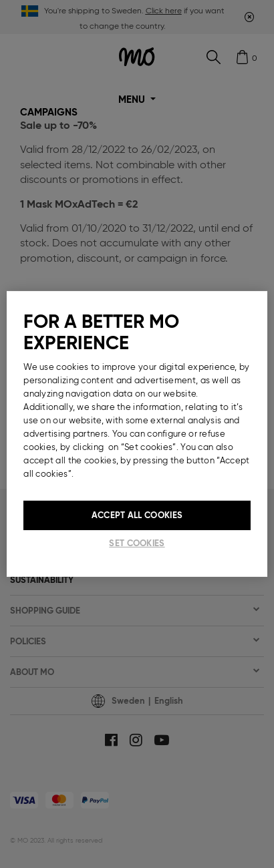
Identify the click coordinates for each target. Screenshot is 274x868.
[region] (137, 434)
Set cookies (137, 543)
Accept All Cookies (137, 515)
